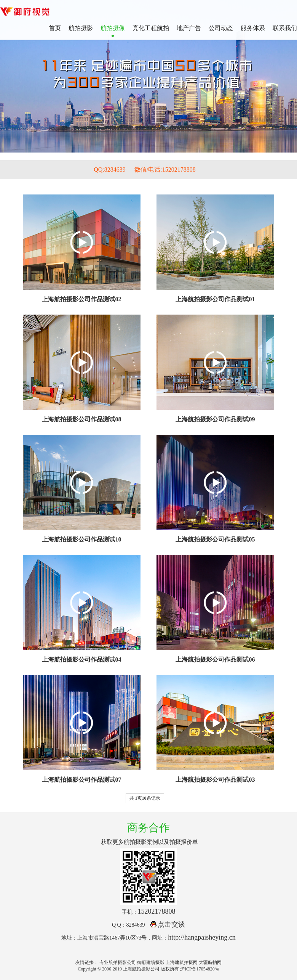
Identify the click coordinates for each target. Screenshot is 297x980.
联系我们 (285, 28)
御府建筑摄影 (151, 962)
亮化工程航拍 (151, 28)
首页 (55, 28)
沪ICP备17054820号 (200, 969)
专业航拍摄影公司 (118, 962)
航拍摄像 (113, 28)
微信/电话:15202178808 (165, 169)
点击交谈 (168, 924)
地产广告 (189, 28)
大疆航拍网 (210, 962)
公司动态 (221, 28)
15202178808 (157, 911)
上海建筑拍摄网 (182, 962)
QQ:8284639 (110, 169)
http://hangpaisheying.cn (202, 937)
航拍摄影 (81, 28)
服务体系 (253, 28)
